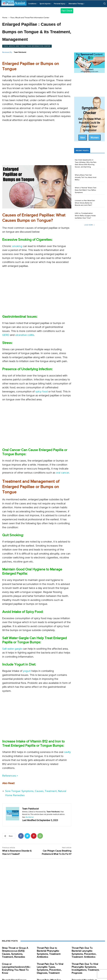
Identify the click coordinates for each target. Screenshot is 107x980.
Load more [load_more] (89, 225)
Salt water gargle (12, 649)
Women (95, 138)
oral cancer (63, 473)
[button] (104, 3)
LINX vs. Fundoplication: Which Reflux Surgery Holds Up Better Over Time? (85, 216)
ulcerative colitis (25, 335)
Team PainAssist (20, 52)
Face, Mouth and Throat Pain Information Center (30, 18)
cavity (67, 752)
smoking (17, 246)
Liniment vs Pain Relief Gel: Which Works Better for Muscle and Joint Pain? (85, 203)
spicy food (42, 392)
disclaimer (30, 817)
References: (10, 776)
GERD (6, 335)
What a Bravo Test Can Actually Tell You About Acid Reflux (86, 177)
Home (5, 18)
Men (83, 138)
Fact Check (67, 11)
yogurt (27, 671)
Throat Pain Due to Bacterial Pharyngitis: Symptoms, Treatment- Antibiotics (50, 951)
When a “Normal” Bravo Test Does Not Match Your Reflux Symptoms (86, 190)
